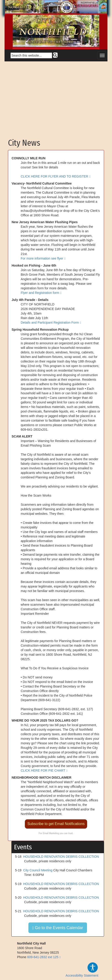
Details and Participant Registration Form (50, 322)
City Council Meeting (38, 870)
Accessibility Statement (82, 970)
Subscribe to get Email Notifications (56, 824)
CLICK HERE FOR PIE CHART (43, 770)
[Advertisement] (56, 98)
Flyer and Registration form (40, 293)
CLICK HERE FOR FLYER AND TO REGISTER (54, 176)
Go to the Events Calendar (58, 928)
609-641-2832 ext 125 (43, 957)
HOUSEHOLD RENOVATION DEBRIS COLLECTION (61, 857)
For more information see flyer (42, 258)
